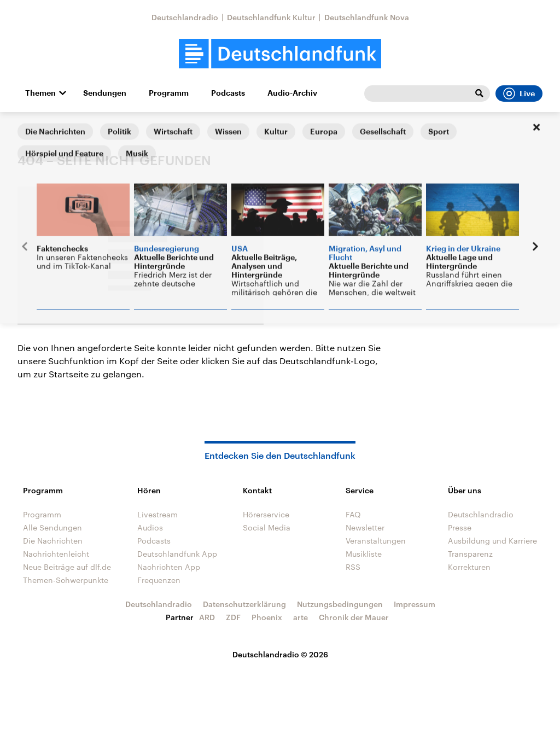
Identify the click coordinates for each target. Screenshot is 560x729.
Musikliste (364, 554)
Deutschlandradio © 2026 (280, 654)
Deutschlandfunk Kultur (271, 17)
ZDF (233, 617)
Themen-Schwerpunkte (66, 580)
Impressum (415, 604)
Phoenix (267, 617)
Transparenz (470, 554)
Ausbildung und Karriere (492, 541)
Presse (460, 527)
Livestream (157, 514)
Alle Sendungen (52, 527)
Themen (40, 93)
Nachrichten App (169, 567)
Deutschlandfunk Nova (367, 17)
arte (301, 617)
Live (519, 94)
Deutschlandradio (185, 17)
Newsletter (365, 527)
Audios (150, 527)
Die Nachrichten (53, 541)
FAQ (353, 514)
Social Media (267, 527)
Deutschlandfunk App (177, 554)
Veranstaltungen (376, 541)
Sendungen (105, 93)
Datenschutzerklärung (244, 604)
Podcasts (228, 93)
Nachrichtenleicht (56, 554)
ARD (207, 617)
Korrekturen (469, 567)
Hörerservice (266, 514)
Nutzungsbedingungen (340, 604)
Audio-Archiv (292, 93)
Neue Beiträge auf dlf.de (67, 567)
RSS (353, 567)
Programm (169, 93)
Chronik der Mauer (354, 617)
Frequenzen (159, 580)
